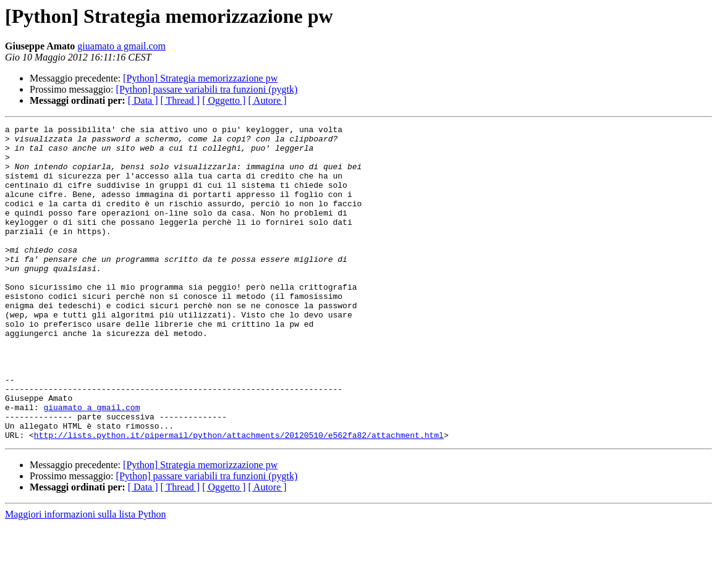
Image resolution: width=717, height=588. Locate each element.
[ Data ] (143, 100)
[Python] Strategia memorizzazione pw (200, 78)
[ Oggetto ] (224, 100)
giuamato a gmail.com (121, 46)
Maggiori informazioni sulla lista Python (85, 577)
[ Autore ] (267, 100)
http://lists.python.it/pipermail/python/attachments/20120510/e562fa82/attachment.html (239, 498)
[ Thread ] (180, 100)
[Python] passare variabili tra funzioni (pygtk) (207, 89)
